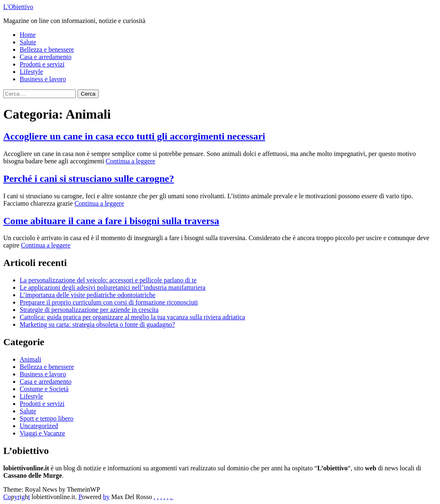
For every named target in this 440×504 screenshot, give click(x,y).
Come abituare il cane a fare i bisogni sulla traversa (111, 221)
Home (28, 35)
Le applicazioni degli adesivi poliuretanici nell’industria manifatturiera (113, 288)
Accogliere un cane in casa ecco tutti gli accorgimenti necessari (134, 136)
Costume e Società (44, 389)
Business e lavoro (43, 79)
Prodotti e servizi (42, 64)
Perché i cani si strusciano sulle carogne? (89, 179)
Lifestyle (31, 72)
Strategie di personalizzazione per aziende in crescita (89, 310)
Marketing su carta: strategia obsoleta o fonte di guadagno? (97, 324)
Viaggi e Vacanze (42, 433)
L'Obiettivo (18, 7)
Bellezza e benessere (47, 49)
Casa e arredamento (46, 57)
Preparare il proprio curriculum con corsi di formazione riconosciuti (109, 302)
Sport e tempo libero (47, 418)
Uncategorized (39, 426)
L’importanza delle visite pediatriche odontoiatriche (88, 295)
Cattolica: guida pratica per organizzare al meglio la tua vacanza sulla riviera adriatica (132, 317)
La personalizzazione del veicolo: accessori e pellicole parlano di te (108, 280)
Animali (30, 359)
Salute (28, 42)
